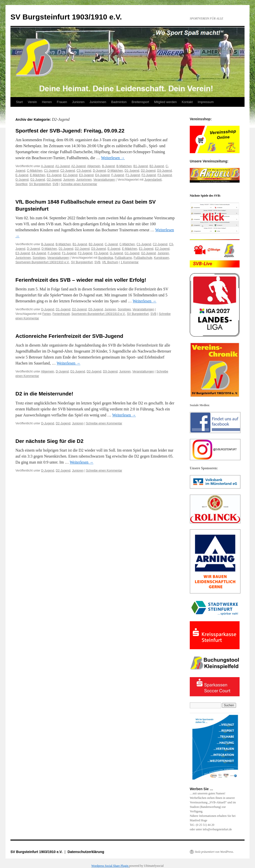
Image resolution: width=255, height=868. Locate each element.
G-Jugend (22, 180)
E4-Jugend (102, 175)
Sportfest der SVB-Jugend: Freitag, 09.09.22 (70, 131)
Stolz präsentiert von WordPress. (214, 852)
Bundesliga (106, 258)
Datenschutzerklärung (86, 852)
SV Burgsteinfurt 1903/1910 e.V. (66, 17)
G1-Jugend (37, 180)
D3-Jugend (164, 171)
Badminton (119, 102)
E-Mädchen (37, 175)
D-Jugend (99, 171)
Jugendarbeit (153, 180)
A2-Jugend (78, 166)
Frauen (62, 102)
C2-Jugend (68, 171)
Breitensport (140, 102)
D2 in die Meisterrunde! (44, 394)
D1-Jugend (132, 171)
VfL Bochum (110, 262)
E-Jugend (22, 175)
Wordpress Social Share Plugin (110, 866)
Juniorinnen (98, 102)
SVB (56, 184)
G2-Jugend (54, 180)
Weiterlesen (113, 158)
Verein (32, 102)
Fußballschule (143, 258)
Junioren (78, 102)
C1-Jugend (51, 171)
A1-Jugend (63, 166)
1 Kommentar (130, 262)
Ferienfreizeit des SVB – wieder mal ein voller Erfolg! (81, 280)
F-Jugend (118, 175)
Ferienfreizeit (61, 314)
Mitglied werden (165, 102)
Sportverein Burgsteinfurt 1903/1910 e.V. (42, 262)
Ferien (47, 314)
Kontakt (187, 102)
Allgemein (94, 166)
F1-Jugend (133, 175)
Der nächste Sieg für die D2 (49, 441)
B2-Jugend (157, 166)
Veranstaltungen (104, 180)
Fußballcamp (123, 258)
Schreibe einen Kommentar (79, 184)
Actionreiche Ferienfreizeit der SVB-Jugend (69, 336)
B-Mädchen (124, 166)
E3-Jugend (86, 175)
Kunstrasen (161, 258)
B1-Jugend (141, 166)
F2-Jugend (149, 175)
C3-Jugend (84, 171)
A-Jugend (47, 166)
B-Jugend (108, 166)
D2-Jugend (148, 171)
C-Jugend (111, 244)
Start (19, 102)
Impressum (206, 102)
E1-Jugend (54, 175)
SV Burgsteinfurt (40, 184)
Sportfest (21, 184)
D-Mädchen (115, 171)
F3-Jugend (164, 175)
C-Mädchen (35, 171)
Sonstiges (39, 258)
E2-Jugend (70, 175)
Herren (47, 102)
